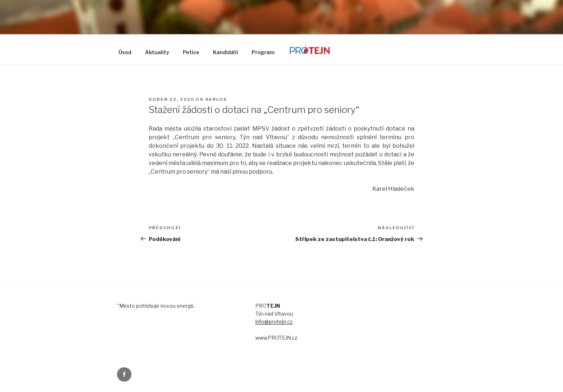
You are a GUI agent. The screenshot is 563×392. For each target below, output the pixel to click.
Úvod (125, 52)
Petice (191, 52)
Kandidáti (225, 52)
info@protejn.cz (274, 322)
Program (263, 52)
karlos (216, 99)
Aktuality (157, 52)
